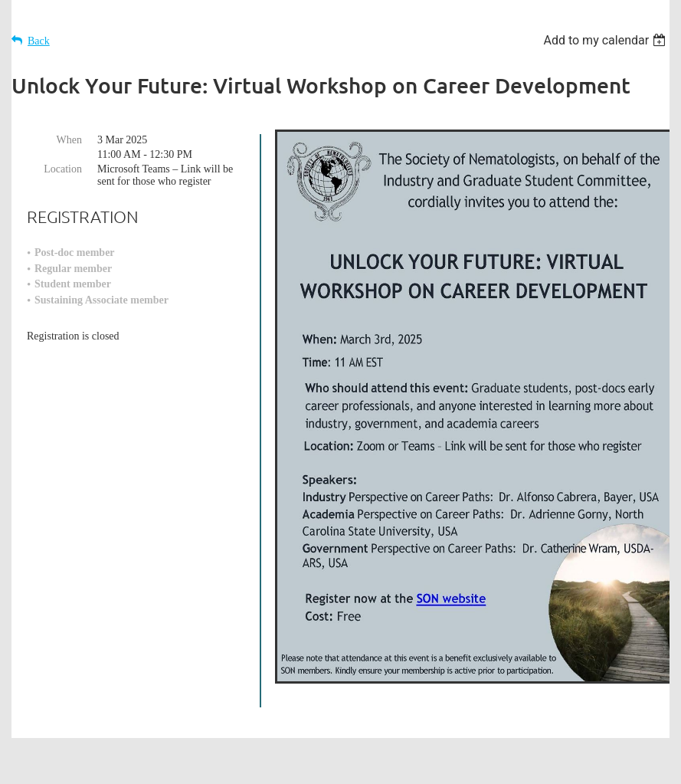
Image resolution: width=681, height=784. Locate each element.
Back (39, 41)
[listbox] (606, 40)
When (69, 140)
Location (63, 169)
